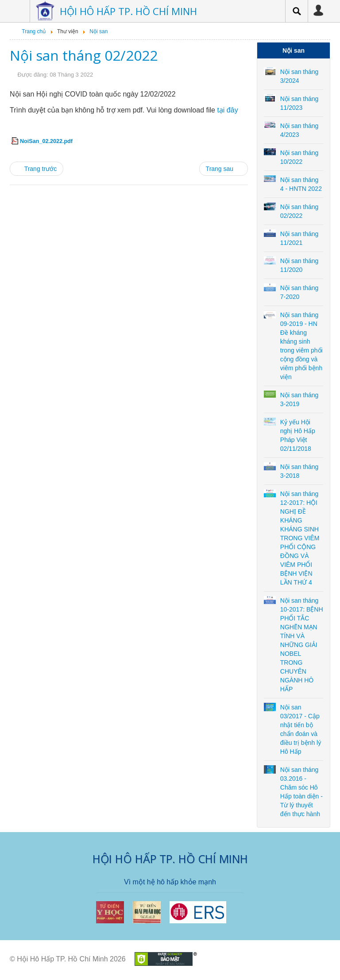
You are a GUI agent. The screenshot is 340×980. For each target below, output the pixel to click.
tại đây (227, 110)
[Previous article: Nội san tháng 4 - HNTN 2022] (37, 169)
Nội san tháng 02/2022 (84, 55)
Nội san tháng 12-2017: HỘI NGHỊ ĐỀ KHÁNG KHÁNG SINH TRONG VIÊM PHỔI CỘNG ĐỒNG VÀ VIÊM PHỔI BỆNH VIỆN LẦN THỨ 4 (300, 538)
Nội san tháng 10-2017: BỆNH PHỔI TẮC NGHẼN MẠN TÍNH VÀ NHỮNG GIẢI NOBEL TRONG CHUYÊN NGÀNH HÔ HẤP (302, 645)
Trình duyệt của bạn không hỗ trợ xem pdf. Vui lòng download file (124, 110)
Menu (16, 11)
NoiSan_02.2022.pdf (46, 141)
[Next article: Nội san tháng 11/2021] (224, 169)
